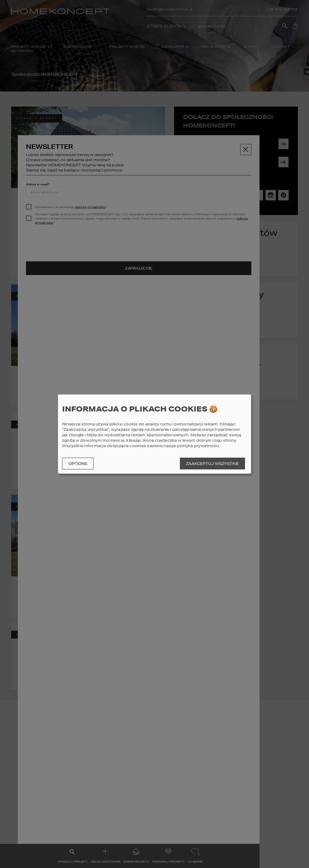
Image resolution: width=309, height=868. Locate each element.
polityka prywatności (198, 446)
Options (78, 464)
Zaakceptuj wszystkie (212, 464)
